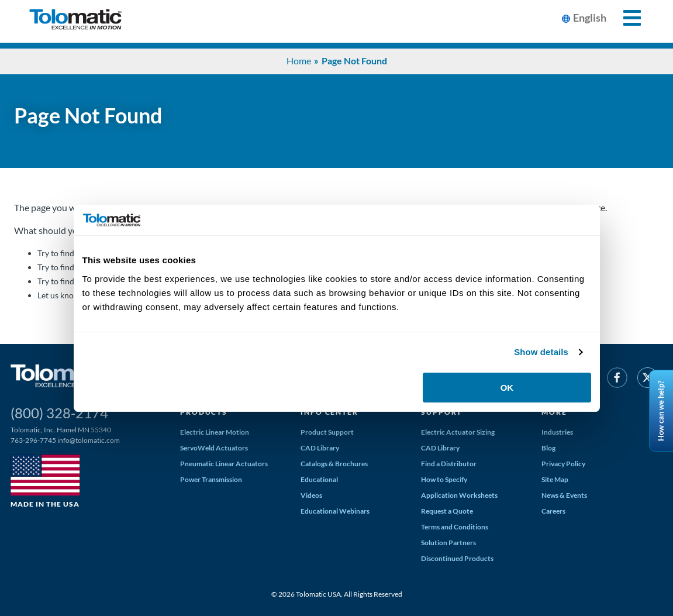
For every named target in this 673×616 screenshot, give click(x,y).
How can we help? (661, 410)
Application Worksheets (459, 495)
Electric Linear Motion (215, 432)
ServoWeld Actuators (214, 448)
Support (441, 412)
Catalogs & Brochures (334, 464)
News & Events (564, 495)
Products (204, 412)
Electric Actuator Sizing (458, 432)
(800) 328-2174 (59, 413)
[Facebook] (617, 380)
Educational (319, 479)
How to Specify (444, 479)
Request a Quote (447, 511)
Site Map (555, 479)
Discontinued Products (457, 558)
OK (507, 388)
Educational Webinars (335, 511)
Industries (557, 432)
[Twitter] (648, 380)
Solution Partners (448, 543)
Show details (541, 352)
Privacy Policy (563, 464)
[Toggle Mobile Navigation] (625, 18)
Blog (548, 448)
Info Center (329, 412)
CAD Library (320, 448)
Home (299, 61)
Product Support (327, 432)
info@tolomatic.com (89, 440)
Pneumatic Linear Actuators (224, 464)
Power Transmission (211, 479)
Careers (553, 511)
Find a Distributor (449, 464)
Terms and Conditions (455, 527)
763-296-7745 (33, 440)
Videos (311, 495)
